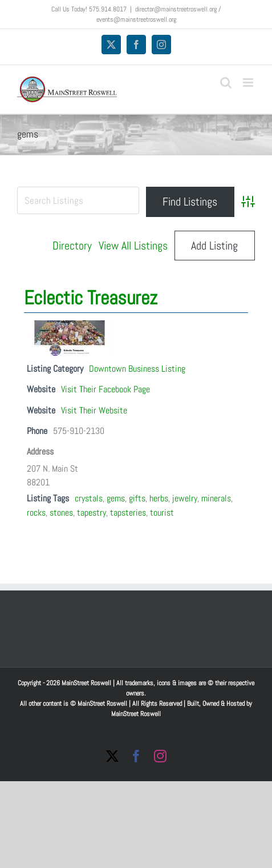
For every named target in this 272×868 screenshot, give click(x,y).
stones (61, 513)
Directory (72, 246)
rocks (36, 513)
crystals (89, 498)
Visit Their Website (94, 410)
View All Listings (133, 246)
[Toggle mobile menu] (249, 83)
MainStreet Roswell (136, 714)
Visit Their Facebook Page (105, 389)
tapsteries (128, 513)
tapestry (92, 513)
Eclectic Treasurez (91, 298)
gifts (137, 498)
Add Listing (214, 246)
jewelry (185, 498)
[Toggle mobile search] (226, 83)
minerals (216, 498)
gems (116, 498)
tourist (162, 513)
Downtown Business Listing (137, 369)
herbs (159, 498)
